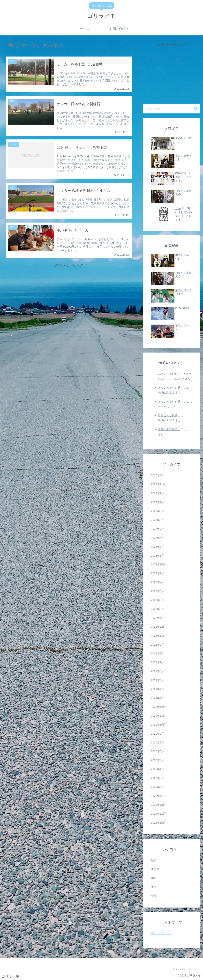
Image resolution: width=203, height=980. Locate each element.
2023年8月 (158, 520)
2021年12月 (158, 627)
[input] (172, 109)
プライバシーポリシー (186, 969)
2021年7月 (158, 662)
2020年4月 (158, 769)
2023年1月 (158, 556)
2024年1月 (158, 502)
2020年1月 (158, 796)
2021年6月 (158, 671)
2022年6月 (158, 591)
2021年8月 (158, 653)
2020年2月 (158, 787)
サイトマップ (161, 933)
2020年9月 (158, 734)
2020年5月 (158, 760)
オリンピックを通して (172, 388)
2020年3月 (158, 778)
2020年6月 (158, 751)
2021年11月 (158, 636)
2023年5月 (158, 538)
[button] (196, 108)
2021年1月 (158, 698)
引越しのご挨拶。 (169, 415)
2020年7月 (158, 742)
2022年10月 (158, 564)
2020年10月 (158, 725)
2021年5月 (158, 680)
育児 (154, 896)
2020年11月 (158, 716)
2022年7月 (158, 582)
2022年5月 (158, 600)
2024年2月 (158, 493)
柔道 (154, 878)
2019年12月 (158, 805)
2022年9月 (158, 573)
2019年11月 (158, 814)
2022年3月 (158, 609)
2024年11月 (158, 484)
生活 (154, 887)
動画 (154, 860)
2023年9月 (158, 511)
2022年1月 (158, 618)
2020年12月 (158, 707)
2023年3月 (158, 547)
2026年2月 (158, 475)
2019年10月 (158, 823)
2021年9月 (158, 645)
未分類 (155, 869)
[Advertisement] (69, 296)
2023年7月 (158, 529)
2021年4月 (158, 689)
